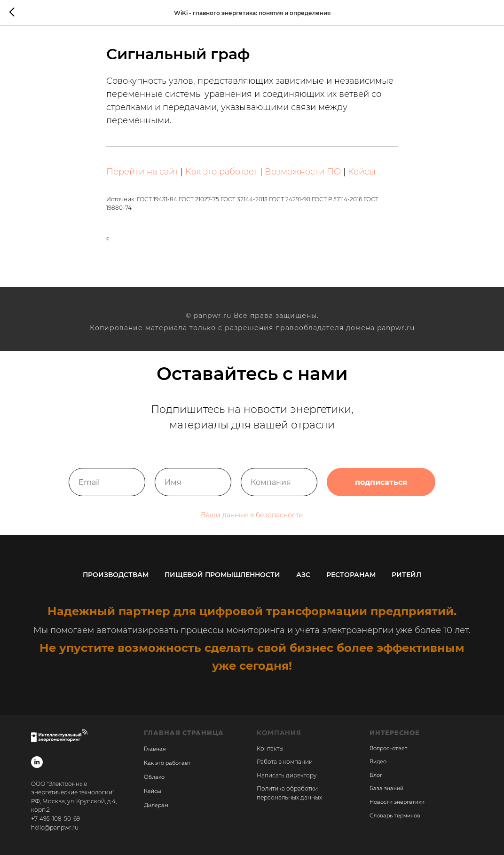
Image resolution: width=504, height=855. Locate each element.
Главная (155, 749)
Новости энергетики (397, 802)
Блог (376, 776)
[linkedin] (37, 762)
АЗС (303, 575)
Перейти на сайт (142, 172)
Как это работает (221, 172)
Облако (154, 777)
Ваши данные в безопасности (252, 515)
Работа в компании (285, 762)
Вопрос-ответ (389, 749)
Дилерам (156, 806)
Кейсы (362, 172)
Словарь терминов (395, 816)
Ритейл (406, 575)
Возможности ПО (303, 172)
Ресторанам (351, 575)
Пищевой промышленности (222, 575)
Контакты (270, 748)
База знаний (386, 789)
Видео (378, 762)
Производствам (116, 575)
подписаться (381, 482)
